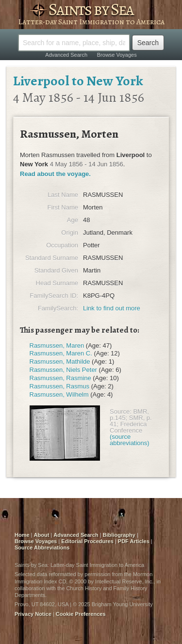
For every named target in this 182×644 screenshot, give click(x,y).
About (42, 535)
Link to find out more (112, 308)
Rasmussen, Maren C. (61, 353)
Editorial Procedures (87, 541)
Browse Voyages (117, 55)
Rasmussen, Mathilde (60, 362)
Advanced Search (66, 55)
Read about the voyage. (55, 174)
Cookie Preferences (81, 614)
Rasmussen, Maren (57, 346)
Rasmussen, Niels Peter (63, 370)
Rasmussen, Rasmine (60, 378)
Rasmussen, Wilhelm (59, 394)
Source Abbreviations (42, 547)
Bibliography (119, 535)
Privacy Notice (33, 614)
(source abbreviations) (130, 440)
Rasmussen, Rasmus (60, 386)
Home (22, 535)
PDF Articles (134, 541)
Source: (121, 411)
